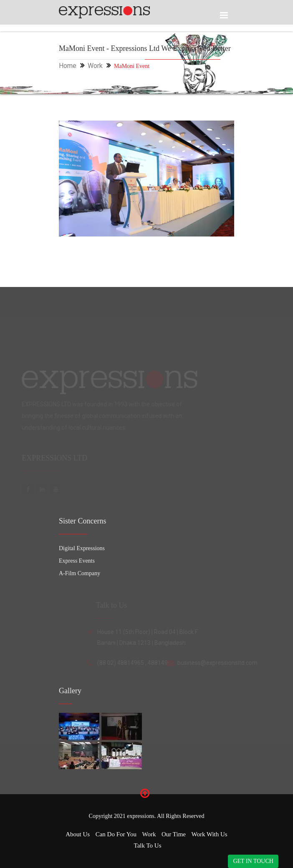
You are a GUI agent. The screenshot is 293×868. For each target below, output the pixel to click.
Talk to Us (148, 845)
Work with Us (209, 834)
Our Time (174, 834)
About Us (78, 834)
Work (95, 66)
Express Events (77, 561)
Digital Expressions (82, 548)
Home (68, 66)
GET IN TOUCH (253, 861)
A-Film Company (80, 573)
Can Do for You (116, 834)
